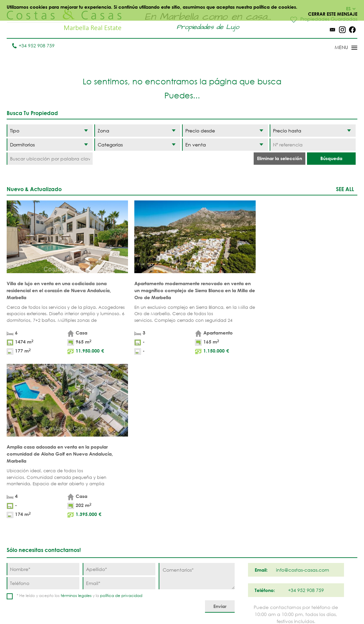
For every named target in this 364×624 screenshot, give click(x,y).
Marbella (202, 499)
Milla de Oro (206, 537)
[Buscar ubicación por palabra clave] (50, 159)
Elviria (198, 558)
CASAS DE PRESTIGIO (146, 583)
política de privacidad (121, 426)
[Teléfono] (43, 414)
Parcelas (103, 520)
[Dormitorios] (50, 145)
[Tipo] (50, 131)
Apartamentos (110, 499)
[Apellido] (119, 400)
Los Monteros (251, 558)
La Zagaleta (248, 510)
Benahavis (246, 499)
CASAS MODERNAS (156, 551)
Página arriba (182, 469)
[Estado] (225, 145)
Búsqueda (331, 158)
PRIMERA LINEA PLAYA (151, 503)
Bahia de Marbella (202, 572)
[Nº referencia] (313, 145)
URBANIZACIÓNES (111, 541)
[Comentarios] (197, 407)
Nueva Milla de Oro (252, 544)
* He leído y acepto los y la (79, 426)
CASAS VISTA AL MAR (152, 538)
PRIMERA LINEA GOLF (151, 520)
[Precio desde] (225, 131)
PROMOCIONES (109, 530)
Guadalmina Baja (249, 572)
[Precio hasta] (313, 131)
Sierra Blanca (208, 548)
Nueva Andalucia (203, 524)
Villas (99, 510)
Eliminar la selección (279, 158)
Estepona (244, 530)
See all (345, 189)
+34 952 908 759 (33, 46)
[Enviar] (220, 437)
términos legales (76, 426)
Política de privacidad (193, 604)
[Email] (119, 414)
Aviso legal (149, 604)
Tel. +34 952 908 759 (29, 581)
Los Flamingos (251, 520)
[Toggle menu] (337, 48)
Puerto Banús (207, 510)
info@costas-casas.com (33, 592)
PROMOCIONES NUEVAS (152, 565)
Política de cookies (247, 604)
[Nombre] (43, 400)
